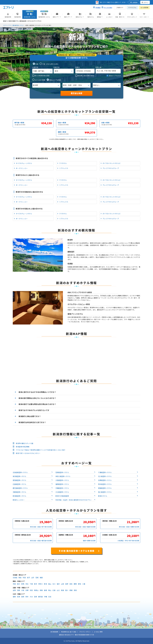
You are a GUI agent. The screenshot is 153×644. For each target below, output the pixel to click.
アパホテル (63, 163)
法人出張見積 (144, 8)
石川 (54, 584)
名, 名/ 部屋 (106, 71)
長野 (67, 584)
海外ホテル (91, 16)
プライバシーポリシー (85, 632)
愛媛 (71, 590)
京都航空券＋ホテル (19, 492)
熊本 (27, 597)
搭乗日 (78, 67)
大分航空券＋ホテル (62, 492)
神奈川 (41, 584)
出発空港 (35, 67)
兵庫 (27, 590)
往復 (37, 64)
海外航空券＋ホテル (44, 14)
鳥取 (41, 590)
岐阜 (71, 584)
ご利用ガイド (120, 8)
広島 (54, 590)
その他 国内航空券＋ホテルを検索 (77, 551)
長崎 (23, 597)
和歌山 (36, 590)
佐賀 (19, 597)
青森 (20, 578)
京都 (19, 590)
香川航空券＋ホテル (105, 492)
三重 (84, 584)
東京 (36, 584)
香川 (67, 590)
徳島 (63, 590)
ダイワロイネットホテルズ (111, 163)
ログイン (146, 2)
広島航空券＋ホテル (19, 484)
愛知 (80, 584)
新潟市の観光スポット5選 (25, 443)
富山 (50, 584)
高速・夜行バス (120, 16)
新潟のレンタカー (19, 500)
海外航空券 (18, 16)
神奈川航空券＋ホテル (63, 476)
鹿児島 (41, 597)
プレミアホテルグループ (111, 168)
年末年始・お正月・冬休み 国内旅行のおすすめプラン (73, 500)
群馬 (23, 584)
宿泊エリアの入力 (114, 76)
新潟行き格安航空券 (62, 496)
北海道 (15, 578)
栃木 (19, 584)
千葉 (31, 584)
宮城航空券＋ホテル (62, 472)
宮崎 (36, 597)
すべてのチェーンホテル (24, 163)
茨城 (14, 584)
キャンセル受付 (108, 8)
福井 (58, 584)
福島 (41, 578)
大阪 (23, 590)
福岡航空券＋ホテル (62, 484)
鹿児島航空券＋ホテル (20, 488)
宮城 (37, 578)
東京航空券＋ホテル (19, 476)
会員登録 (135, 2)
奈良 (31, 590)
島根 (46, 590)
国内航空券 (8, 16)
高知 (75, 590)
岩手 (29, 578)
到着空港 (57, 67)
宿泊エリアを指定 (55, 80)
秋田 (24, 578)
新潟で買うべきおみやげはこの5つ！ (28, 453)
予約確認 (98, 8)
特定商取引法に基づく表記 (69, 632)
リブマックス (64, 168)
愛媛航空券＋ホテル (105, 488)
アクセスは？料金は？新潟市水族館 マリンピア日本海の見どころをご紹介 (41, 450)
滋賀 (14, 590)
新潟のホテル (103, 496)
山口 (58, 590)
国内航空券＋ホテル (30, 14)
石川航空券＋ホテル (105, 476)
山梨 (63, 584)
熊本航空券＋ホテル (105, 484)
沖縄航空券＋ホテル (62, 488)
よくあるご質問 (98, 632)
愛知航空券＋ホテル (19, 480)
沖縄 (46, 597)
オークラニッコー (22, 168)
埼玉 (27, 584)
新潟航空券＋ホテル (19, 496)
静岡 (75, 584)
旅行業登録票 (54, 632)
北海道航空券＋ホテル (20, 472)
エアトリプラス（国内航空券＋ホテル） (14, 25)
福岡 (14, 597)
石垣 (50, 597)
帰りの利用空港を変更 (41, 76)
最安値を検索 (76, 93)
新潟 (46, 584)
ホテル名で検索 (40, 80)
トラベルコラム (132, 8)
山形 (33, 578)
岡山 (50, 590)
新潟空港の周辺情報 (23, 447)
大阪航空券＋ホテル (62, 480)
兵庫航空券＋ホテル (105, 480)
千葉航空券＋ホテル (105, 472)
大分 (31, 597)
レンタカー (109, 16)
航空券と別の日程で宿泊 (85, 76)
